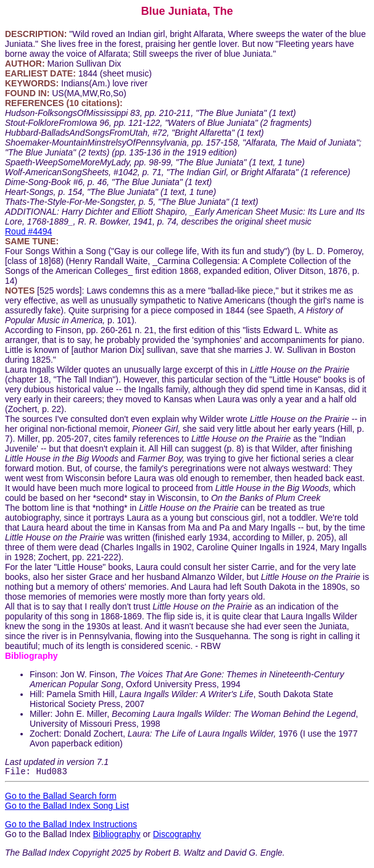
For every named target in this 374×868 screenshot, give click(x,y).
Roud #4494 (28, 231)
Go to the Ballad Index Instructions (71, 826)
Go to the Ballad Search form (61, 798)
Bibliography (116, 836)
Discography (177, 836)
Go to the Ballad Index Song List (67, 808)
